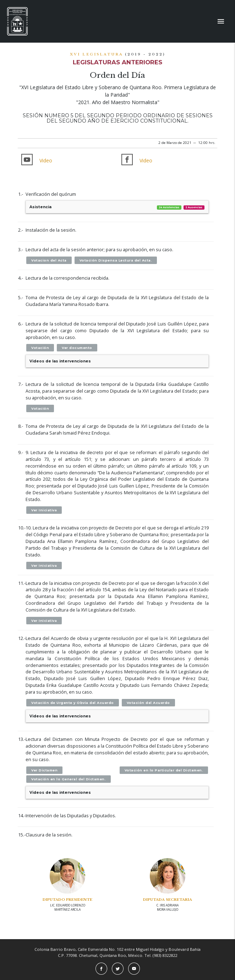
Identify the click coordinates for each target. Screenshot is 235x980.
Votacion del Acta (49, 260)
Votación (40, 348)
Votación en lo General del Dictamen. (69, 779)
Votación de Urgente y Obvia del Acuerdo (73, 703)
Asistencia (117, 207)
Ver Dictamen (44, 770)
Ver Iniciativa (44, 510)
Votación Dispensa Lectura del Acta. (116, 260)
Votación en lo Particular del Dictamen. (164, 770)
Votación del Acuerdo (148, 703)
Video (46, 160)
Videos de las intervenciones (60, 361)
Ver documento (77, 348)
